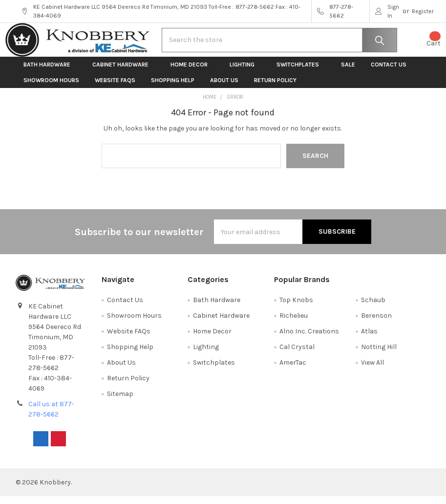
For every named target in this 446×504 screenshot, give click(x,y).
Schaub (373, 308)
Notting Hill (379, 355)
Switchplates (301, 72)
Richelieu (294, 323)
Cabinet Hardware (124, 72)
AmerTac (293, 370)
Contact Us (389, 72)
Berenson (376, 323)
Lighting (245, 72)
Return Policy (275, 88)
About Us (224, 88)
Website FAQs (115, 88)
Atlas (369, 339)
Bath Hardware (50, 72)
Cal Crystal (297, 355)
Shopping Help (173, 88)
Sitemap (120, 402)
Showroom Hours (51, 88)
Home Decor (192, 72)
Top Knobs (296, 308)
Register (423, 11)
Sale (348, 72)
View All (372, 370)
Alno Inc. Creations (309, 339)
